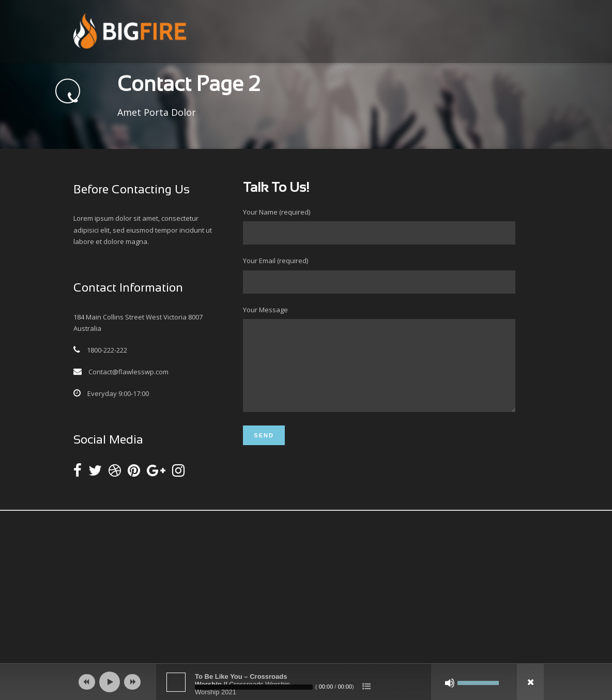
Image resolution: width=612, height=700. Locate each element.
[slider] (254, 687)
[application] (306, 682)
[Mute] (450, 683)
